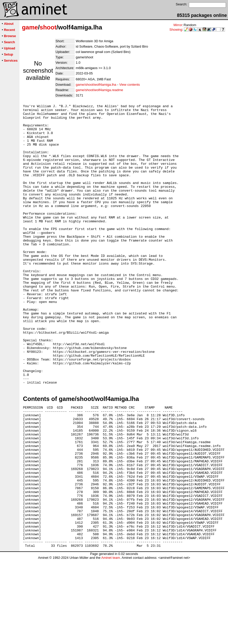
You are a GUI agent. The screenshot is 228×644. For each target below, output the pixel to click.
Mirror (178, 25)
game (30, 27)
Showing (176, 30)
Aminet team (111, 642)
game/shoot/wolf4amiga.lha (96, 85)
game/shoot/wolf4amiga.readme (99, 90)
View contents (130, 85)
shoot (48, 27)
